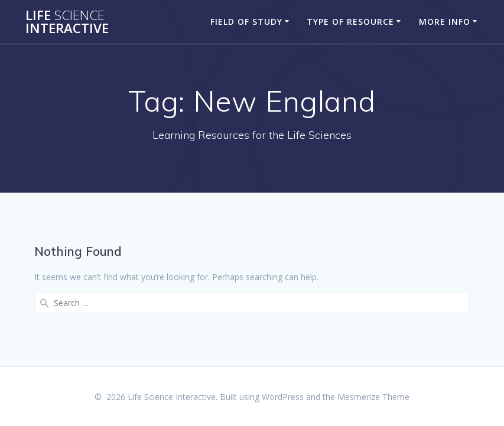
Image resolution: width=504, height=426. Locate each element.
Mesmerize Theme (373, 397)
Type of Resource (350, 22)
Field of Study (246, 22)
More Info (445, 22)
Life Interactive (67, 22)
